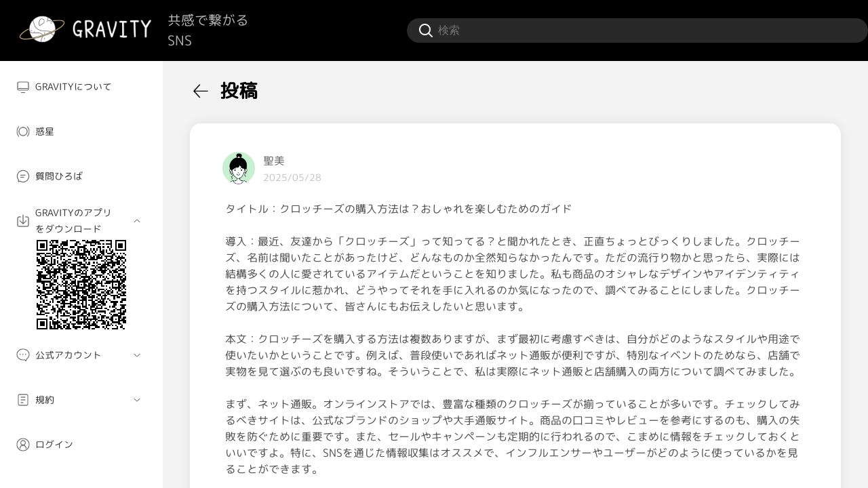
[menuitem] (81, 87)
